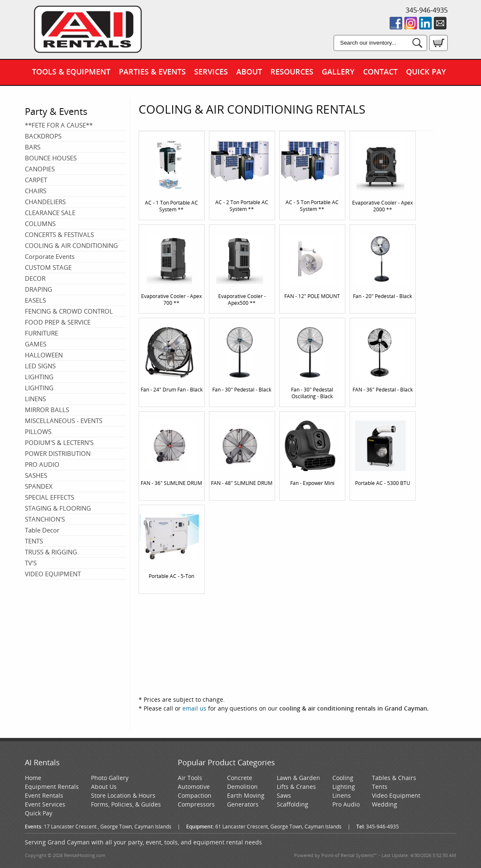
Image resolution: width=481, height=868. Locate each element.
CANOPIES (40, 169)
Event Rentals (44, 795)
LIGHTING (39, 377)
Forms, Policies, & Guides (126, 804)
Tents (380, 787)
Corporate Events (50, 256)
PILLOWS (38, 431)
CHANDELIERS (45, 202)
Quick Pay (426, 72)
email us (194, 708)
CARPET (36, 180)
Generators (243, 804)
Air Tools (190, 778)
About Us (104, 787)
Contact (380, 72)
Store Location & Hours (123, 795)
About (249, 72)
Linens (342, 795)
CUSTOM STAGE (48, 267)
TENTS (34, 541)
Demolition (242, 787)
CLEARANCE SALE (50, 213)
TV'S (31, 563)
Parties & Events (152, 72)
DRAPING (39, 289)
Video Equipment (396, 795)
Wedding (385, 804)
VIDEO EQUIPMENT (53, 574)
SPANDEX (39, 486)
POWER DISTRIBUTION (58, 453)
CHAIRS (36, 191)
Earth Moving (246, 795)
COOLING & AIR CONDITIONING (71, 245)
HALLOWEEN (44, 355)
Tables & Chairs (394, 778)
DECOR (35, 278)
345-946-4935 (427, 10)
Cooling (343, 778)
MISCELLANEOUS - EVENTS (64, 421)
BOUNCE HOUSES (51, 158)
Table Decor (42, 530)
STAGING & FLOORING (58, 508)
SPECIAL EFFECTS (49, 497)
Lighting (344, 787)
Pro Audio (346, 804)
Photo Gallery (110, 778)
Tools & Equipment (71, 72)
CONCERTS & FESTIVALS (59, 234)
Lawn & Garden (298, 778)
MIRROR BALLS (47, 410)
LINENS (35, 399)
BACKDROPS (43, 136)
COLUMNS (40, 224)
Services (211, 72)
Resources (292, 72)
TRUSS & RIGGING (51, 552)
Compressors (196, 804)
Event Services (45, 804)
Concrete (240, 778)
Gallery (338, 72)
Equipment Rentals (52, 787)
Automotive (194, 787)
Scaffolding (293, 804)
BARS (33, 147)
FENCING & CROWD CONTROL (69, 311)
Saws (284, 795)
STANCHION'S (45, 519)
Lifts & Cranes (296, 787)
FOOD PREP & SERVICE (58, 322)
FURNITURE (41, 333)
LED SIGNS (40, 366)
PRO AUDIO (42, 464)
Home (33, 778)
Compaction (195, 795)
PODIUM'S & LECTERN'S (59, 442)
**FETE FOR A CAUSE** (59, 125)
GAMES (36, 344)
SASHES (36, 475)
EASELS (35, 300)
